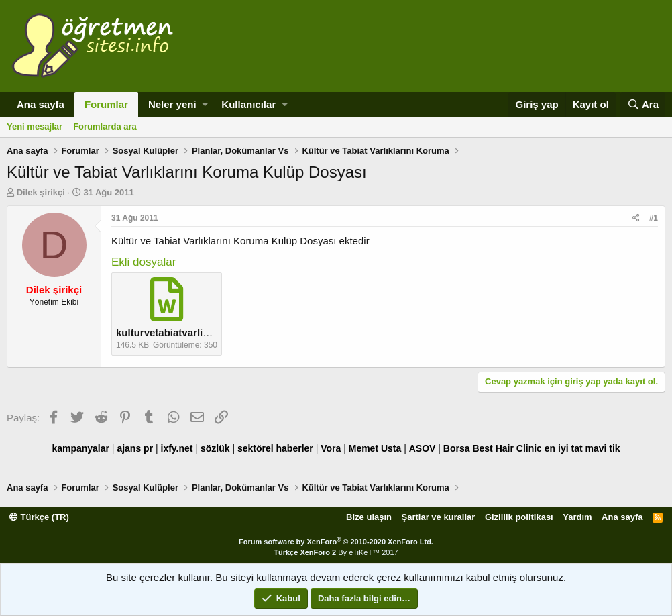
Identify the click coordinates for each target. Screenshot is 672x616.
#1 (654, 218)
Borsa (457, 448)
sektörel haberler (275, 448)
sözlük (215, 448)
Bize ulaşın (369, 517)
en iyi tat (564, 448)
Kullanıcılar (248, 104)
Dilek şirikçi (41, 192)
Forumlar (106, 104)
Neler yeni (172, 104)
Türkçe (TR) (39, 517)
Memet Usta (375, 448)
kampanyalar (80, 448)
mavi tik (602, 448)
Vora (331, 448)
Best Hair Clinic (507, 448)
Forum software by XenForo (336, 542)
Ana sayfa (41, 104)
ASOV (423, 448)
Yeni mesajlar (35, 126)
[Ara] (643, 104)
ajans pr (135, 448)
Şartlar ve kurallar (439, 517)
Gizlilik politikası (519, 517)
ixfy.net (177, 448)
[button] (205, 104)
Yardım (577, 517)
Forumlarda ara (105, 126)
